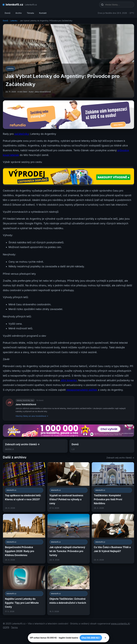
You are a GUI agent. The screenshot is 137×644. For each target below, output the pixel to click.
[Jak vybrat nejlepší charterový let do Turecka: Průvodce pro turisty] (69, 539)
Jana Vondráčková (26, 404)
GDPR (6, 627)
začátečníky (22, 134)
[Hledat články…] (119, 5)
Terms (14, 627)
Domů (8, 13)
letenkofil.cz (14, 5)
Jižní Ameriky (69, 380)
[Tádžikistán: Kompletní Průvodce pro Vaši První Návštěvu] (113, 487)
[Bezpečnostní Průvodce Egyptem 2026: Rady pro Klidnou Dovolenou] (24, 539)
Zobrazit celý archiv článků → (120, 458)
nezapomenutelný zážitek (82, 390)
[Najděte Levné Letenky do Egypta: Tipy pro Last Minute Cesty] (24, 590)
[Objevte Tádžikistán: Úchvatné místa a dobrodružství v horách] (69, 590)
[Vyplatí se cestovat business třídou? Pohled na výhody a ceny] (69, 487)
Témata (30, 13)
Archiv (19, 13)
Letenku (14, 21)
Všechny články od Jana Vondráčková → (32, 416)
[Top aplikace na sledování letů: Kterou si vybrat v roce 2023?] (24, 487)
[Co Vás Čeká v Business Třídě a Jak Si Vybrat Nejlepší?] (113, 539)
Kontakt (43, 13)
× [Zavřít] (105, 638)
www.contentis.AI (120, 624)
